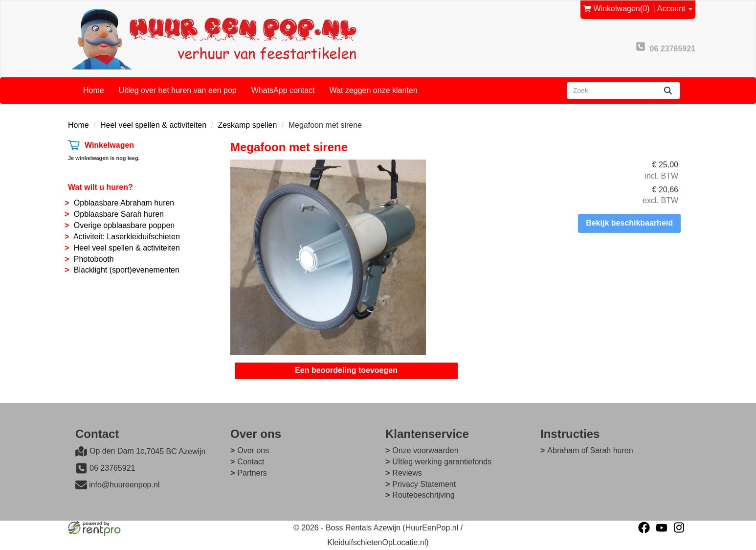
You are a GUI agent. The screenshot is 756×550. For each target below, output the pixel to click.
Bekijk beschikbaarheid (629, 223)
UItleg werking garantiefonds (442, 462)
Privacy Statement (424, 484)
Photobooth (94, 259)
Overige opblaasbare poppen (124, 225)
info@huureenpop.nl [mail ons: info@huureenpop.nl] (124, 485)
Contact (251, 462)
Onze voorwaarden (425, 450)
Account (675, 9)
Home (94, 90)
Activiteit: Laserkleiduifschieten (127, 237)
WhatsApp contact (283, 90)
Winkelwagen (109, 145)
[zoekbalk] (611, 91)
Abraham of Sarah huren (590, 450)
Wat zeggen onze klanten (374, 90)
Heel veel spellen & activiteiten (153, 125)
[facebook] (644, 527)
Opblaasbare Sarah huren (119, 214)
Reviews (407, 473)
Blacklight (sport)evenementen (127, 270)
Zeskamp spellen (247, 125)
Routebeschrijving (423, 495)
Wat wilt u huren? (100, 187)
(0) (617, 9)
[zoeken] (668, 91)
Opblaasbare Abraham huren (124, 203)
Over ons (253, 450)
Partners (252, 473)
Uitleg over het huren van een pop (178, 90)
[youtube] (662, 527)
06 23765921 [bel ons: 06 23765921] (112, 468)
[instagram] (679, 527)
